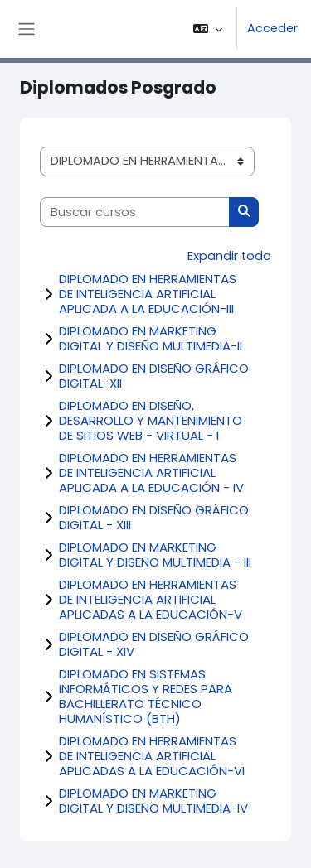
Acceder (272, 28)
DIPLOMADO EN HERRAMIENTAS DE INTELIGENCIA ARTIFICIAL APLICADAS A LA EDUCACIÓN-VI (152, 756)
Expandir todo (229, 256)
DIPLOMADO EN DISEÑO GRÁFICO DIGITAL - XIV (154, 644)
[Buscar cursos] (135, 212)
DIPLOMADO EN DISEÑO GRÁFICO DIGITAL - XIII (154, 517)
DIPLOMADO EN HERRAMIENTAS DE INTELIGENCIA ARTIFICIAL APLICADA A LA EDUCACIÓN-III (148, 294)
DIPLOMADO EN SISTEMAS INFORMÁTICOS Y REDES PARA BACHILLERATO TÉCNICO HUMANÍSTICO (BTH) (146, 696)
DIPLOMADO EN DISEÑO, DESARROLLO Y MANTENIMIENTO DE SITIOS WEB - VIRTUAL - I (151, 420)
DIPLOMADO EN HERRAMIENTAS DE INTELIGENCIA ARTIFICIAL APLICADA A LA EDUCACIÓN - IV (151, 473)
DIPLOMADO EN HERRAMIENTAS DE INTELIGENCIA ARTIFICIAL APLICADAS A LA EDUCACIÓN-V (151, 599)
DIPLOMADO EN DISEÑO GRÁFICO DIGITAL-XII (154, 376)
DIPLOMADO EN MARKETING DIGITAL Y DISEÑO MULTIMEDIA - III (155, 555)
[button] (208, 29)
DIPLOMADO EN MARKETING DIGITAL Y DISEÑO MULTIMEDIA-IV (153, 800)
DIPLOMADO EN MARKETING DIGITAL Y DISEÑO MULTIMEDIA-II (151, 338)
